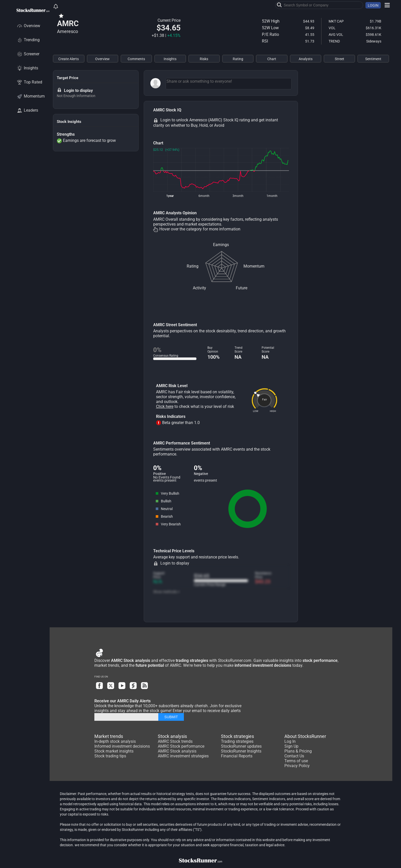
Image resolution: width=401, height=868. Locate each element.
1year (170, 196)
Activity (199, 288)
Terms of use (296, 761)
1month (272, 196)
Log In (290, 741)
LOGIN (373, 5)
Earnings (221, 245)
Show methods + (166, 592)
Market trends (109, 736)
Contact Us (294, 756)
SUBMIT (171, 717)
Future (242, 288)
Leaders (27, 110)
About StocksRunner (305, 736)
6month (204, 196)
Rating (193, 266)
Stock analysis (172, 736)
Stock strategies (237, 736)
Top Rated (29, 82)
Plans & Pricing (298, 751)
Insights (27, 68)
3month (238, 196)
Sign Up (291, 746)
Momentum (31, 96)
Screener (28, 54)
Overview (28, 26)
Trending (28, 40)
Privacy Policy (297, 766)
